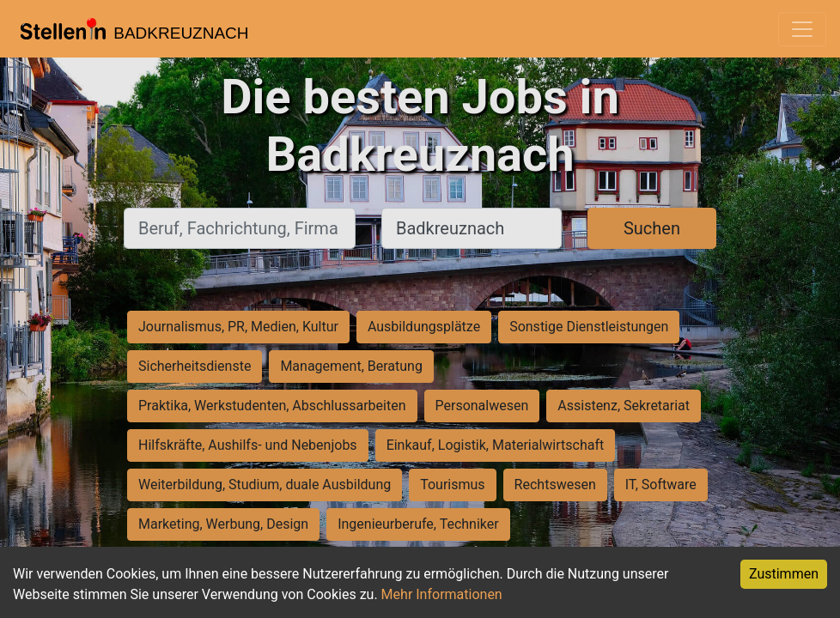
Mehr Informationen (442, 594)
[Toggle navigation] (802, 29)
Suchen (652, 228)
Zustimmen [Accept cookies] (784, 574)
